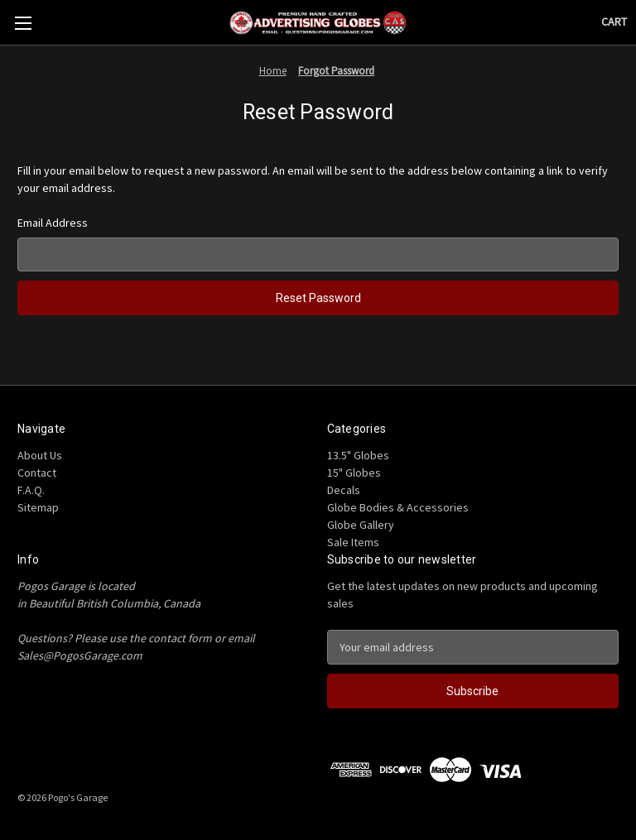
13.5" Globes (358, 455)
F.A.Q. (31, 490)
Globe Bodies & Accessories (398, 507)
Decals (344, 490)
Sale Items (353, 542)
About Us (40, 455)
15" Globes (354, 473)
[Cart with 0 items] (614, 22)
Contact (37, 473)
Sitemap (38, 507)
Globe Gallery (361, 525)
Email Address (53, 223)
